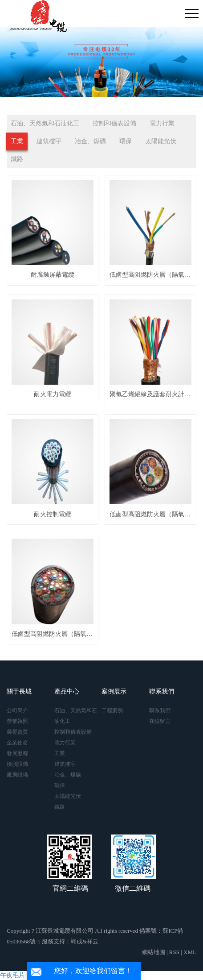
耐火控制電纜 (53, 514)
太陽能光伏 (161, 141)
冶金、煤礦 (90, 141)
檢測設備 (17, 764)
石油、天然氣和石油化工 (45, 123)
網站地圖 (154, 952)
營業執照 (17, 721)
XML (190, 952)
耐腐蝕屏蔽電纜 (53, 275)
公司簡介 (17, 710)
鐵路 (17, 159)
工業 (17, 141)
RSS (174, 952)
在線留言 (160, 721)
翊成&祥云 (85, 941)
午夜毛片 (12, 975)
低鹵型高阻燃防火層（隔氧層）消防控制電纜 (150, 275)
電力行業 (162, 123)
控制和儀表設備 (114, 123)
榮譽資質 (17, 732)
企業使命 (17, 743)
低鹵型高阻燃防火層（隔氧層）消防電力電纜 (150, 514)
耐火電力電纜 (53, 394)
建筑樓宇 (49, 141)
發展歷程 (17, 753)
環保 (126, 141)
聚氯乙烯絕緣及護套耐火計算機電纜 (150, 394)
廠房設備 (17, 775)
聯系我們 (160, 710)
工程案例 (112, 710)
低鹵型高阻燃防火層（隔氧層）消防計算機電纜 (53, 634)
